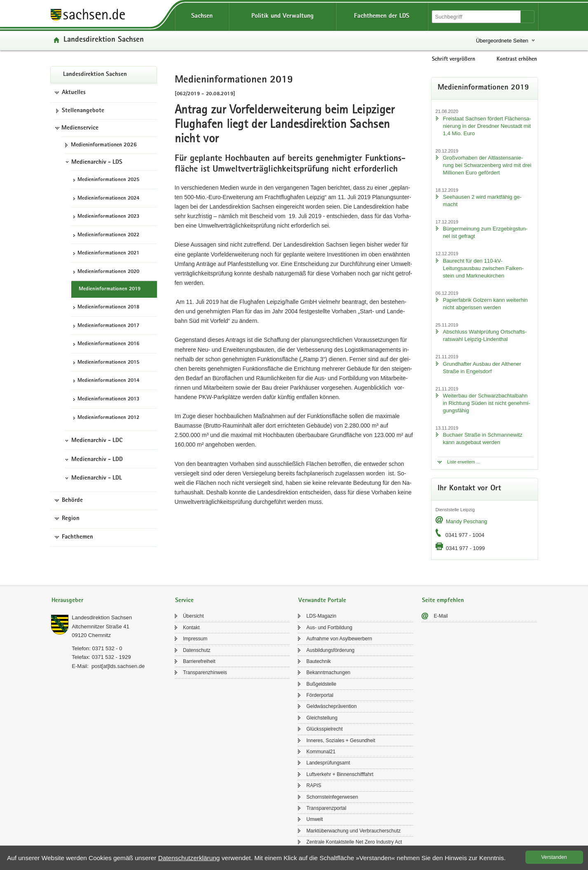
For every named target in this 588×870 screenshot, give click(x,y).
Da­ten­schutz (197, 650)
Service (184, 601)
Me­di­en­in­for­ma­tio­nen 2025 (108, 180)
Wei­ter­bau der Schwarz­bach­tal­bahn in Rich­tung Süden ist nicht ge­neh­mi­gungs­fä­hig (487, 403)
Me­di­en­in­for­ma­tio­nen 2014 (108, 381)
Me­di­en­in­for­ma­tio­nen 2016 (108, 344)
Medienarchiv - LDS (97, 162)
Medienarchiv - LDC (97, 441)
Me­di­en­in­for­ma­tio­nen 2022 (108, 235)
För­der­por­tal (320, 695)
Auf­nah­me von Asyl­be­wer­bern (339, 639)
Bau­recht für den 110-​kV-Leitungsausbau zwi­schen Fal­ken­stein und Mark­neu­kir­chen (483, 268)
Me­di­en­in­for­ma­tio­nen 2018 (108, 307)
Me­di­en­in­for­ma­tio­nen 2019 (110, 289)
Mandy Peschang (466, 521)
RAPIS (314, 785)
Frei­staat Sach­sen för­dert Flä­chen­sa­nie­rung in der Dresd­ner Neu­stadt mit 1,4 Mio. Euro (487, 126)
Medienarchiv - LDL (97, 478)
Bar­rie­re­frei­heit (199, 661)
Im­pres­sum (195, 639)
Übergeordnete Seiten (502, 41)
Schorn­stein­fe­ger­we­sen (332, 797)
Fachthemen (77, 537)
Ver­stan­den (554, 857)
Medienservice (80, 128)
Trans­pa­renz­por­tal (326, 808)
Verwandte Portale (322, 601)
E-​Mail (441, 616)
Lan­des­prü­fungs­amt (328, 763)
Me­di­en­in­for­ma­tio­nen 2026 (104, 145)
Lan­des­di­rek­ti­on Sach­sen (104, 40)
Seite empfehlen (443, 601)
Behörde (72, 501)
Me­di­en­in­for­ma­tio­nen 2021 (108, 253)
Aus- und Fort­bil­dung (329, 628)
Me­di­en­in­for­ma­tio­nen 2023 (108, 217)
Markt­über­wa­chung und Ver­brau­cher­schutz (353, 831)
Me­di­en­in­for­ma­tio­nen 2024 (108, 199)
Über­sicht (193, 616)
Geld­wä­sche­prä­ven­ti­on (331, 706)
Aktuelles (74, 93)
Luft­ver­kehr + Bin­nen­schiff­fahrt (340, 774)
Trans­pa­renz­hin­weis (205, 672)
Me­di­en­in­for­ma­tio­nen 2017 (108, 326)
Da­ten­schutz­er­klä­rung (189, 858)
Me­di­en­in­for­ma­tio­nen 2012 (108, 418)
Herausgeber (67, 601)
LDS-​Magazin (321, 616)
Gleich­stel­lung (322, 718)
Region (71, 519)
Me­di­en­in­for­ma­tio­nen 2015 (108, 363)
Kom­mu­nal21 (321, 752)
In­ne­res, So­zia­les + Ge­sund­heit (341, 741)
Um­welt (314, 819)
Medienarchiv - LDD (97, 460)
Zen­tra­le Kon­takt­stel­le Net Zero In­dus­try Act (354, 842)
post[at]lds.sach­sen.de (118, 666)
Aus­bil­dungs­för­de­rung (330, 650)
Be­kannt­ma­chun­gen (328, 672)
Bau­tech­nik (318, 661)
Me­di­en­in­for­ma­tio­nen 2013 (108, 399)
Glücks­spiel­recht (324, 729)
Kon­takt (191, 628)
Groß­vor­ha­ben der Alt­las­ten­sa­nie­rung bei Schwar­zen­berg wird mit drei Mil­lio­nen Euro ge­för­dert (487, 165)
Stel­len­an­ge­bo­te (83, 111)
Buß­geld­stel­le (321, 684)
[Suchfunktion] (477, 17)
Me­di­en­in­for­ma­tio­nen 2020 (108, 272)
